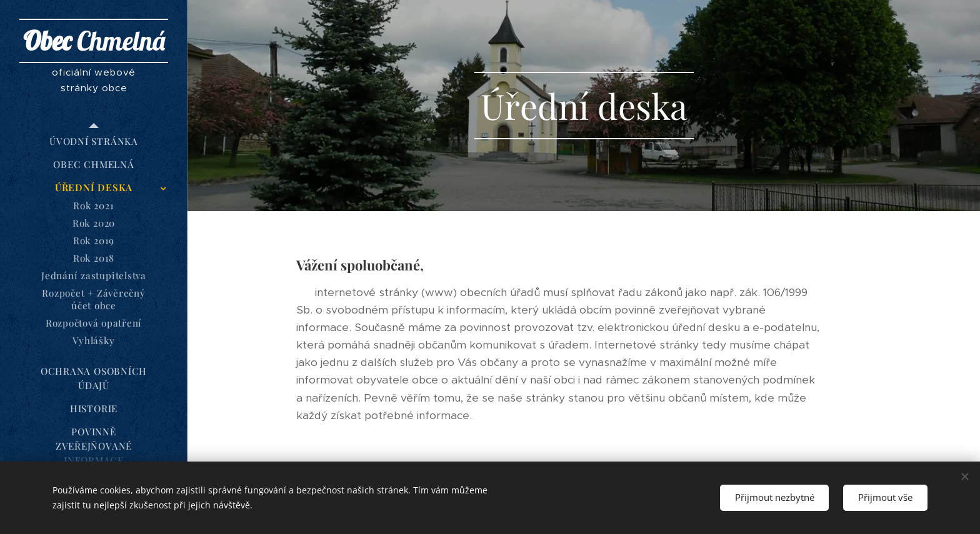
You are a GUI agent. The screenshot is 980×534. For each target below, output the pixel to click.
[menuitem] (94, 141)
